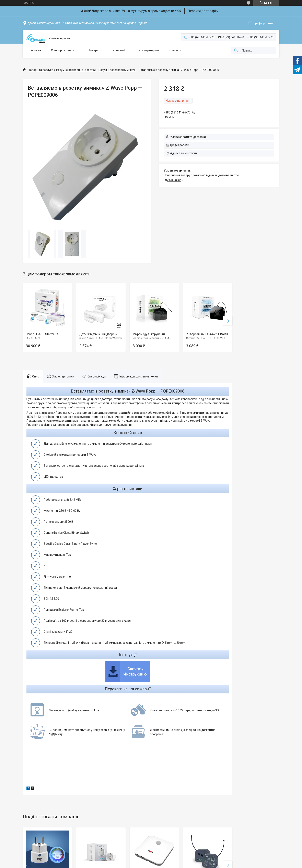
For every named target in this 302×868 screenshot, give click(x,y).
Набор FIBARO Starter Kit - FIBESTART (43, 336)
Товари (94, 50)
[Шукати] (236, 51)
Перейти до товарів (203, 11)
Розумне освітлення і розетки (76, 70)
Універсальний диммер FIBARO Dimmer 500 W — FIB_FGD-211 (207, 336)
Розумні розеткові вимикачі (117, 70)
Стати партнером (147, 50)
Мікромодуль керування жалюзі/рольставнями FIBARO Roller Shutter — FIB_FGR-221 (153, 338)
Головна (35, 50)
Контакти (175, 50)
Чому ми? (119, 50)
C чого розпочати (63, 50)
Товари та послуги (41, 70)
